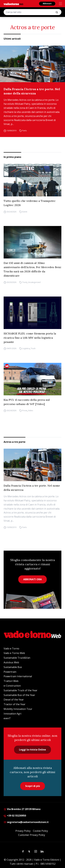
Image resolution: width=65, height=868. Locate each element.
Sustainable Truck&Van (17, 658)
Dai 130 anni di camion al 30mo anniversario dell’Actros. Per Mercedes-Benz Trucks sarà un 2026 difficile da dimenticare (32, 269)
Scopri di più (33, 786)
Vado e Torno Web (14, 653)
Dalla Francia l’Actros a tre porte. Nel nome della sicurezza (32, 91)
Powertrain (10, 672)
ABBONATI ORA (32, 579)
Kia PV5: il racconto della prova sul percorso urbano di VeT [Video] (27, 402)
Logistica (26, 349)
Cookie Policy (40, 831)
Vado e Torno (11, 649)
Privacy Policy (23, 831)
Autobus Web (11, 662)
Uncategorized (34, 282)
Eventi (25, 212)
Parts (24, 131)
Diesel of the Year (14, 700)
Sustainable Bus (13, 667)
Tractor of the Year (15, 704)
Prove (25, 411)
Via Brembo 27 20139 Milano (22, 809)
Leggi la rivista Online (32, 750)
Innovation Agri (12, 714)
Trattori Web (11, 681)
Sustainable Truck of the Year (20, 690)
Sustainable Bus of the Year (19, 695)
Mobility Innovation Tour (18, 709)
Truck (25, 282)
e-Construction (12, 686)
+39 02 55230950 (15, 816)
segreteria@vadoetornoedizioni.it (26, 822)
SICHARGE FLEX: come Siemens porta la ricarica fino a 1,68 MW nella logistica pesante (30, 338)
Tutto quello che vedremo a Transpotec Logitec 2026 (30, 203)
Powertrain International (18, 676)
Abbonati (47, 4)
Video (31, 411)
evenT (7, 718)
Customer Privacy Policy (32, 835)
